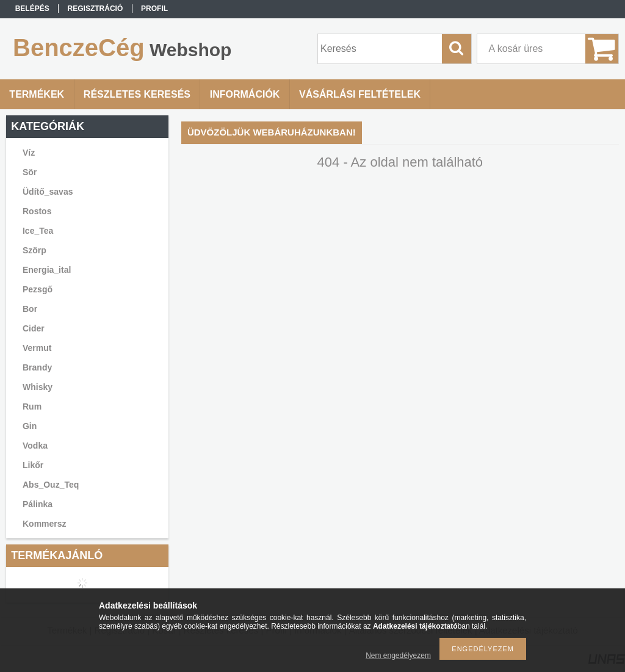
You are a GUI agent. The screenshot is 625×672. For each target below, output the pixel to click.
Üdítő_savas (48, 192)
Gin (30, 426)
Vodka (35, 446)
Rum (32, 406)
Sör (30, 172)
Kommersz (45, 524)
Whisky (38, 387)
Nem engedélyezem (398, 656)
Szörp (34, 250)
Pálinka (38, 504)
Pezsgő (38, 289)
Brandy (37, 367)
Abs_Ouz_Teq (51, 485)
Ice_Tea (38, 231)
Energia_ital (47, 270)
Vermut (37, 348)
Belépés (32, 9)
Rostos (37, 211)
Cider (34, 328)
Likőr (33, 465)
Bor (30, 309)
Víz (29, 153)
